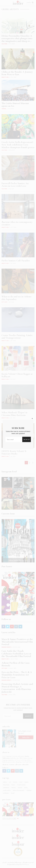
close (32, 376)
